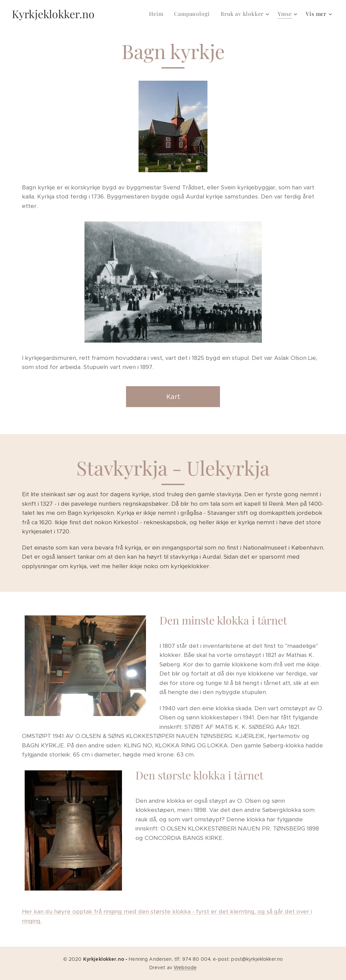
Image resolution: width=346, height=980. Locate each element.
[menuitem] (158, 14)
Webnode (185, 968)
